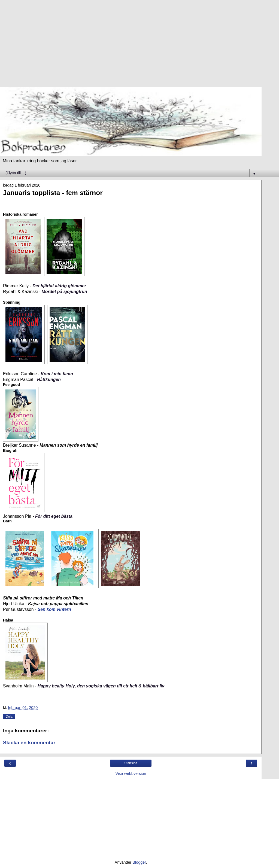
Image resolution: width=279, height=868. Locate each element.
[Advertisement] (131, 46)
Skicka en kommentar (29, 743)
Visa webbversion (131, 773)
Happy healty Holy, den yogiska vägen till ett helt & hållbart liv (101, 686)
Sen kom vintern (54, 609)
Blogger (139, 862)
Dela (9, 717)
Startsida (131, 763)
